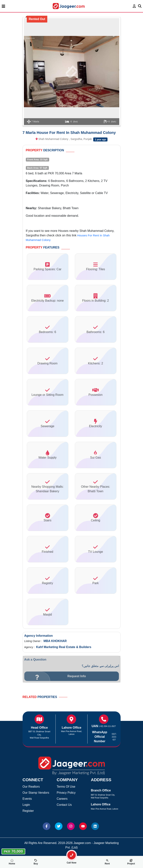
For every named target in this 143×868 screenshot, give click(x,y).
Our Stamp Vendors (36, 793)
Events (27, 799)
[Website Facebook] (47, 826)
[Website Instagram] (71, 826)
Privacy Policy (66, 793)
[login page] (134, 6)
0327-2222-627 (114, 737)
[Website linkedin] (95, 826)
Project (131, 862)
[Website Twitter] (59, 826)
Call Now (72, 861)
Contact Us (64, 805)
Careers (62, 799)
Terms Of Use (66, 787)
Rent (107, 862)
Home (12, 862)
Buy (36, 862)
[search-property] (72, 855)
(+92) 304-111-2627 (107, 726)
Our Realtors (31, 787)
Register (28, 811)
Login (26, 805)
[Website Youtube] (83, 826)
